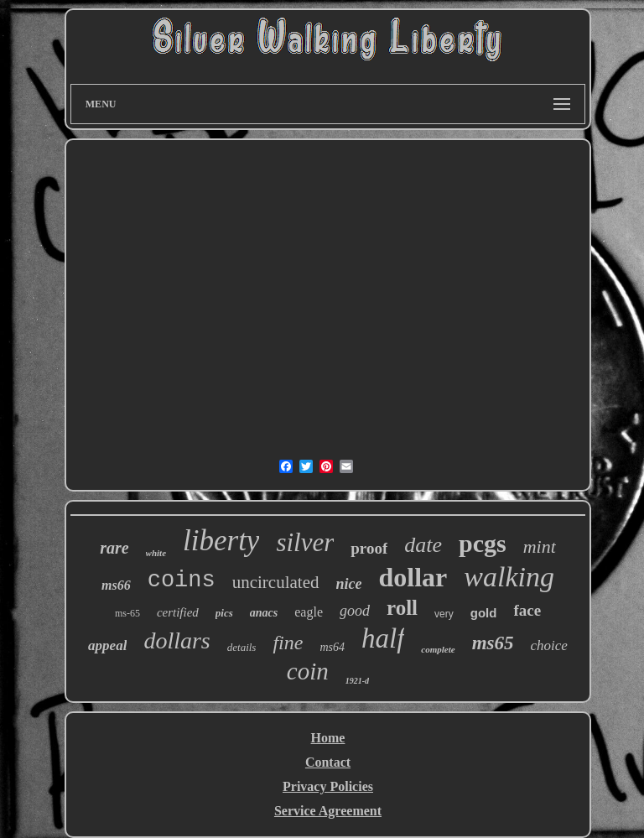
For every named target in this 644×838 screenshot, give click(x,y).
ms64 (332, 647)
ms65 (493, 643)
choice (549, 645)
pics (224, 613)
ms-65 (127, 613)
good (355, 611)
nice (349, 584)
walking (509, 577)
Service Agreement (328, 811)
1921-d (357, 681)
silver (305, 542)
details (242, 647)
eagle (309, 612)
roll (402, 608)
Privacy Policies (328, 786)
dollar (413, 577)
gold (484, 613)
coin (308, 671)
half (383, 638)
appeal (107, 645)
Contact (328, 762)
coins (182, 580)
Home (328, 738)
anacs (264, 613)
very (444, 614)
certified (178, 612)
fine (288, 643)
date (423, 545)
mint (540, 547)
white (156, 553)
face (527, 610)
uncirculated (276, 582)
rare (114, 548)
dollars (177, 640)
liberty (221, 541)
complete (438, 649)
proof (369, 548)
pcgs (483, 543)
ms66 (116, 585)
